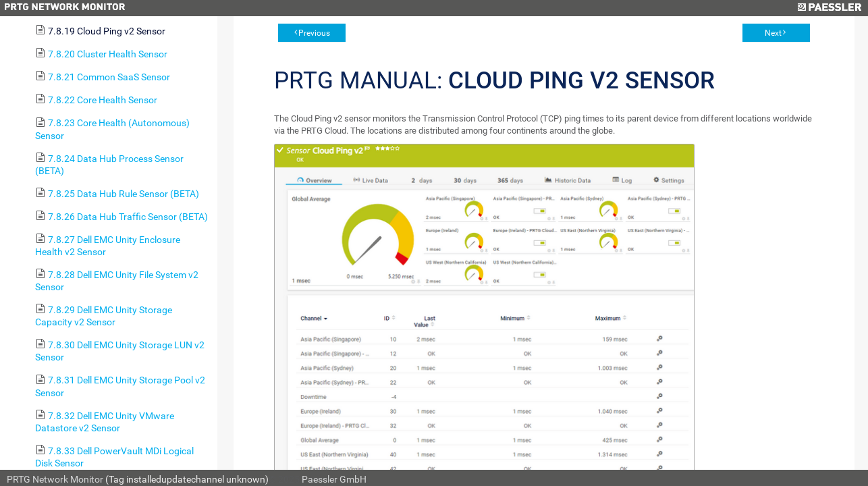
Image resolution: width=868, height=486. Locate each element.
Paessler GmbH (334, 479)
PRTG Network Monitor (55, 479)
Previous (314, 33)
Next (773, 33)
